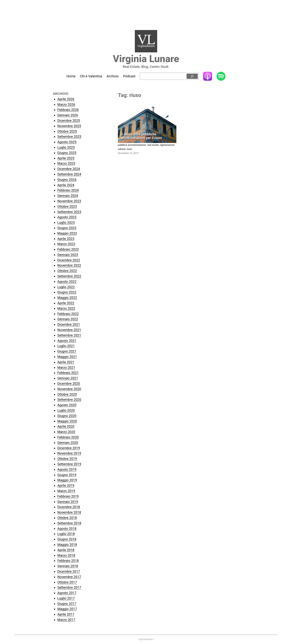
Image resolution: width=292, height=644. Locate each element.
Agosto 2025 (67, 142)
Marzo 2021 (66, 367)
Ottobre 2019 (67, 459)
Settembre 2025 (69, 137)
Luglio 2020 (66, 410)
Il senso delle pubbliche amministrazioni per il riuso (141, 136)
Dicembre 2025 (69, 121)
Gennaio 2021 (68, 378)
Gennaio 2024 (68, 196)
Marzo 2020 (66, 432)
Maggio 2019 (67, 480)
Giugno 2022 (67, 292)
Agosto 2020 (67, 405)
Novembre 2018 (69, 512)
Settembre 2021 (69, 335)
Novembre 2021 (69, 330)
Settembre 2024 (69, 174)
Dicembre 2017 (69, 571)
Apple (208, 76)
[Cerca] (192, 76)
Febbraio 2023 (68, 249)
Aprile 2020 (66, 426)
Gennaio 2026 (68, 115)
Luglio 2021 (66, 346)
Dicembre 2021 (69, 324)
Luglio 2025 (66, 147)
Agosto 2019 (67, 469)
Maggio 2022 (67, 298)
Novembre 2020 (69, 389)
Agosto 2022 (67, 282)
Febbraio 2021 (68, 373)
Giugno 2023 (67, 228)
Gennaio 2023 (68, 255)
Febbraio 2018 (68, 561)
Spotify (221, 77)
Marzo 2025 (66, 163)
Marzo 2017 (66, 620)
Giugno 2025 (67, 153)
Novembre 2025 (69, 126)
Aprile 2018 (66, 550)
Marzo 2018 (66, 555)
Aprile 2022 (66, 303)
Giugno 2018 (67, 539)
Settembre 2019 (69, 464)
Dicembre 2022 (69, 260)
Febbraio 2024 (68, 190)
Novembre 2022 (69, 265)
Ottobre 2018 (67, 518)
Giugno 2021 (67, 351)
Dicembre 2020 (69, 384)
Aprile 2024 (66, 185)
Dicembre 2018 (69, 507)
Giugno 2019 (67, 475)
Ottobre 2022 (67, 271)
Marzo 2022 (66, 308)
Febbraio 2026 (68, 110)
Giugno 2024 (67, 180)
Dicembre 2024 (69, 169)
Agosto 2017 (67, 593)
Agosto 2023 (67, 217)
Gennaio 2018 (68, 566)
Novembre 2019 (69, 453)
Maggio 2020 (67, 421)
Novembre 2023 (69, 201)
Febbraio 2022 (68, 314)
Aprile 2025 (66, 158)
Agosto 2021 (67, 341)
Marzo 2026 (66, 104)
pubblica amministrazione (132, 145)
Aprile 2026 (66, 99)
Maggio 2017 (67, 609)
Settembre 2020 (69, 400)
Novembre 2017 (69, 577)
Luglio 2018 (66, 534)
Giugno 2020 (67, 416)
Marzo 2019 (66, 491)
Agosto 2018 (67, 529)
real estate (153, 145)
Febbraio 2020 (68, 437)
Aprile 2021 (66, 362)
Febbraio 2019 (68, 496)
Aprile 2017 (66, 614)
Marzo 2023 (66, 244)
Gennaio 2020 (68, 443)
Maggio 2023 (67, 233)
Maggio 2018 (67, 545)
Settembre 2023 (69, 212)
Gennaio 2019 (68, 502)
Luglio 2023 (66, 222)
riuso (129, 149)
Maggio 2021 (67, 357)
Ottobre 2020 (67, 394)
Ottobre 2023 (67, 206)
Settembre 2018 (69, 523)
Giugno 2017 (67, 604)
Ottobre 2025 (67, 131)
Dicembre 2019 (69, 448)
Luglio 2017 (66, 598)
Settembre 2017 (69, 587)
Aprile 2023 (66, 239)
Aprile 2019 (66, 485)
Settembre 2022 (69, 276)
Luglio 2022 (66, 287)
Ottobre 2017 (67, 582)
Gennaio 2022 (68, 319)
